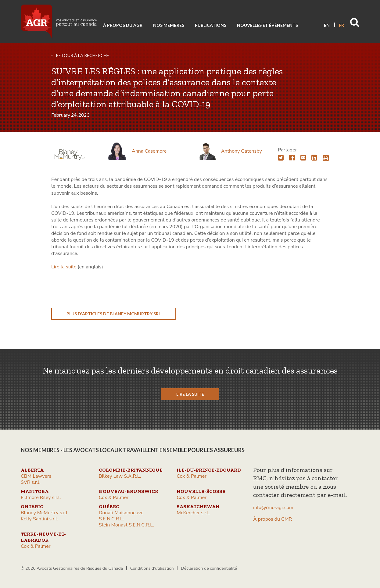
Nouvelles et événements (267, 25)
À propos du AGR (123, 25)
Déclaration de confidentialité (209, 568)
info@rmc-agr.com (273, 508)
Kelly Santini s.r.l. (39, 519)
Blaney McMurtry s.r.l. (45, 513)
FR (341, 25)
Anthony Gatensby (242, 151)
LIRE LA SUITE (190, 394)
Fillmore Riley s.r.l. (41, 498)
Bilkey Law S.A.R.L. (120, 476)
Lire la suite (64, 267)
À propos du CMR (272, 519)
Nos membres (169, 25)
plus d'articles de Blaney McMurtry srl (114, 314)
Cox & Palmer (192, 476)
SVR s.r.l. (30, 482)
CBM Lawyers (36, 476)
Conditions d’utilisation (152, 568)
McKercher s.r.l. (193, 513)
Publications (211, 25)
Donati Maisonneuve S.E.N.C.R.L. (121, 516)
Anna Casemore (149, 151)
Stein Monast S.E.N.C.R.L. (126, 525)
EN (327, 25)
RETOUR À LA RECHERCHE (82, 55)
